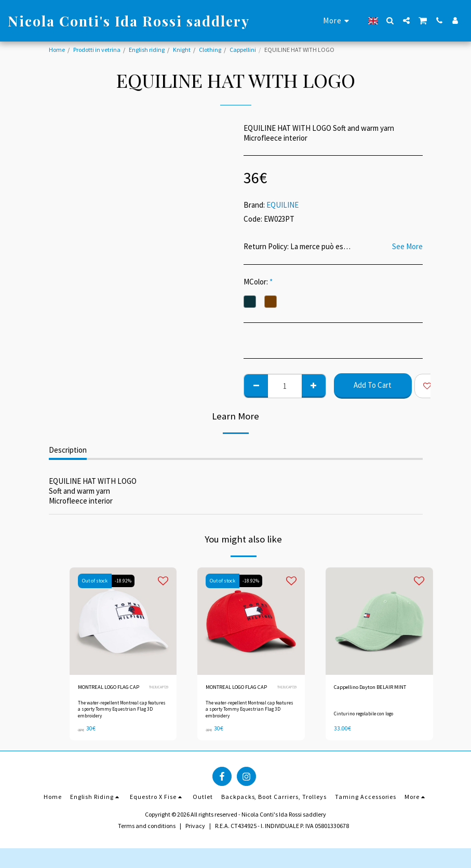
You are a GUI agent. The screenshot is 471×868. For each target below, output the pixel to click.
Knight (182, 50)
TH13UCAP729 (157, 692)
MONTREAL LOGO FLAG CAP (109, 692)
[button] (390, 21)
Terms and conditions (147, 835)
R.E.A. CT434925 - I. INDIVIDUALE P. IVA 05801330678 (282, 835)
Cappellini (243, 50)
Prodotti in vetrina (97, 50)
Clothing (210, 50)
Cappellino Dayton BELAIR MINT (375, 688)
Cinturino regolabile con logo (365, 718)
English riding (147, 50)
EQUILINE (282, 205)
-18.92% (124, 581)
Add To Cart (373, 385)
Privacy (195, 835)
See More (407, 247)
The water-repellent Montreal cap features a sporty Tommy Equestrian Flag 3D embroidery (122, 720)
